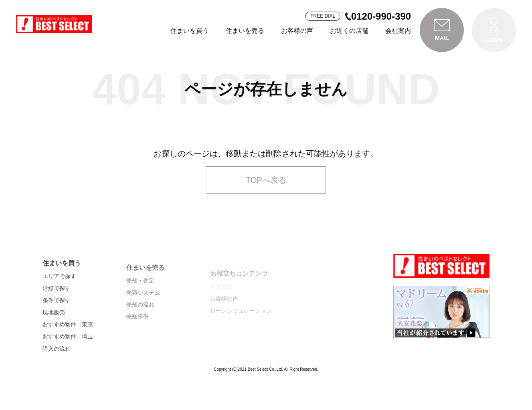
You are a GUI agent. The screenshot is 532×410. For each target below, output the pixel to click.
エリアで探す (59, 302)
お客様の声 (297, 31)
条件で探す (57, 326)
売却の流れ (140, 332)
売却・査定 (140, 308)
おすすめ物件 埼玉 (68, 362)
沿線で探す (57, 314)
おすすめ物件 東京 (68, 350)
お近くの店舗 (349, 31)
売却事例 (138, 344)
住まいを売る (245, 31)
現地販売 (54, 338)
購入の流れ (57, 374)
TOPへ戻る (266, 201)
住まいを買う (190, 31)
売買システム (143, 320)
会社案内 (398, 31)
